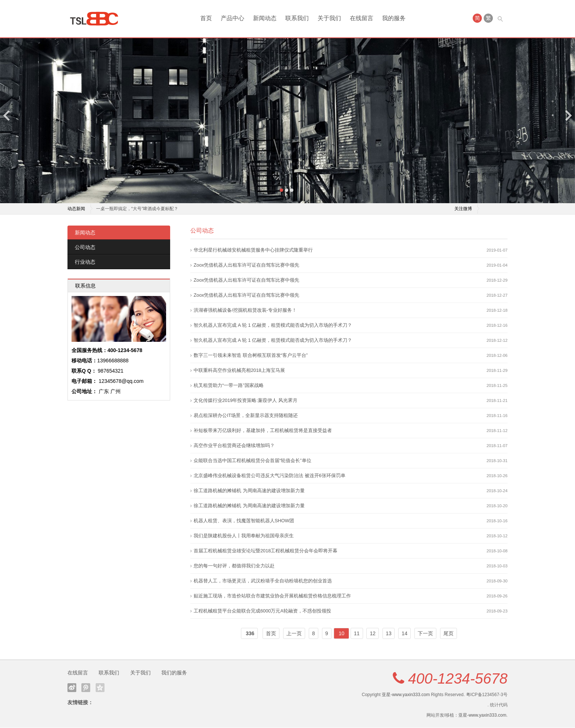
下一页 (425, 634)
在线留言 (362, 18)
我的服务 (394, 18)
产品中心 (232, 18)
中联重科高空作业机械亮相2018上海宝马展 (239, 371)
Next (568, 115)
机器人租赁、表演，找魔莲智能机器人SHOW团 (244, 521)
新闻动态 (265, 18)
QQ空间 (100, 688)
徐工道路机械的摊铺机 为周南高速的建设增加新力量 (249, 491)
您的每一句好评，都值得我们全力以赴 (234, 566)
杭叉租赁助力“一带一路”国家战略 (229, 386)
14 (404, 634)
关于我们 (329, 18)
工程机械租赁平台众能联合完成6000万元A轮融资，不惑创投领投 (262, 611)
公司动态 (85, 248)
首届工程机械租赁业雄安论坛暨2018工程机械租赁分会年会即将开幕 (265, 551)
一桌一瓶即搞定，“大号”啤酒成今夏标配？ (137, 209)
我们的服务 (174, 673)
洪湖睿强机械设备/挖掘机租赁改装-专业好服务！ (245, 310)
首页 (206, 18)
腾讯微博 (86, 688)
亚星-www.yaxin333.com (406, 695)
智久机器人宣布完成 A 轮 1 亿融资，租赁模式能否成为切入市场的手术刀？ (273, 325)
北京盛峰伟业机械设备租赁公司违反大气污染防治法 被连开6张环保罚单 (270, 476)
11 (357, 634)
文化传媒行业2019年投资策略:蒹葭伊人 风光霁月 (246, 401)
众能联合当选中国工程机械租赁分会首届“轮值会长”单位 (252, 461)
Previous (7, 115)
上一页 (294, 634)
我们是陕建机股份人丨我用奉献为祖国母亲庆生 (244, 536)
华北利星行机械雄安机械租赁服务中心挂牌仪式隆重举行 (253, 250)
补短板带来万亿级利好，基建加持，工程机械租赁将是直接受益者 (263, 431)
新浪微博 (72, 688)
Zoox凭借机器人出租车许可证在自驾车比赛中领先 (246, 265)
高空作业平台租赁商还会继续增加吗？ (234, 446)
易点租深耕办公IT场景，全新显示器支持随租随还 (246, 416)
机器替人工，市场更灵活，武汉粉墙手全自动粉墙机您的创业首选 (263, 581)
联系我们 (297, 18)
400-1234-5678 (458, 679)
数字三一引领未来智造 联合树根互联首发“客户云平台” (251, 356)
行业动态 (85, 262)
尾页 (448, 634)
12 (373, 634)
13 (389, 634)
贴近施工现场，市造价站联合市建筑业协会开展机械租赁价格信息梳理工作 (272, 596)
